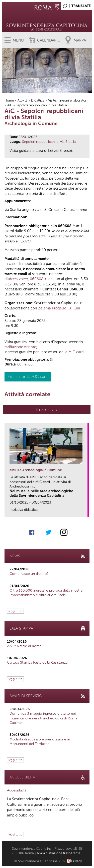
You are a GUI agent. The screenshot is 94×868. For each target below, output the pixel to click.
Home (9, 100)
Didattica (38, 100)
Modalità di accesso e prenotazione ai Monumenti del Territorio (40, 742)
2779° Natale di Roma (24, 646)
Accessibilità (17, 790)
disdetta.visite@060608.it (25, 279)
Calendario (49, 40)
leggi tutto (15, 611)
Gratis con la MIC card (28, 377)
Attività (22, 100)
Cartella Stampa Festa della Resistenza (37, 663)
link (85, 512)
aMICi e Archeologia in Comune (36, 470)
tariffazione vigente (20, 347)
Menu (18, 40)
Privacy (77, 861)
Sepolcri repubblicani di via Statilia (49, 142)
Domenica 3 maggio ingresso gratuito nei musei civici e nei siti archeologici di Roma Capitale (43, 718)
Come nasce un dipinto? (29, 574)
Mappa (80, 40)
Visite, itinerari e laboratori (68, 100)
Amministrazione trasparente (59, 853)
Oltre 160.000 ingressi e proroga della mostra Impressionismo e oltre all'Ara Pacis (46, 593)
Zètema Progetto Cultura (59, 308)
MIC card (76, 352)
